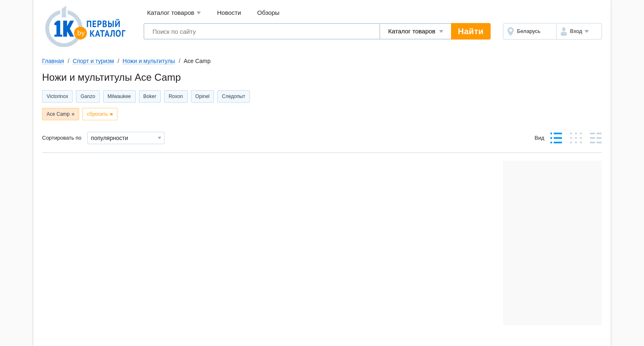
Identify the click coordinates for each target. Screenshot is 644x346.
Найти (471, 31)
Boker (150, 96)
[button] (579, 31)
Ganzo (88, 96)
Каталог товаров (174, 13)
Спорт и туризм (93, 61)
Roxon (176, 96)
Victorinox (57, 96)
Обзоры (268, 13)
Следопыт (233, 96)
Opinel (203, 96)
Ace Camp (58, 114)
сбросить (98, 114)
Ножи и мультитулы (149, 61)
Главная (53, 61)
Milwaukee (119, 96)
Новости (229, 13)
